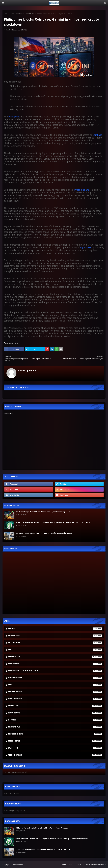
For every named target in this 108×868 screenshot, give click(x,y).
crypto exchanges (83, 190)
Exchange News (55, 699)
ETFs (55, 685)
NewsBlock (19, 865)
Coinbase (97, 135)
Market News (55, 727)
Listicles (55, 720)
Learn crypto (55, 713)
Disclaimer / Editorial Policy (96, 865)
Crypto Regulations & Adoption (55, 671)
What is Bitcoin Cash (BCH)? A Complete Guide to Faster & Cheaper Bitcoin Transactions (53, 522)
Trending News (55, 755)
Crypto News (55, 664)
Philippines (14, 117)
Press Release (55, 741)
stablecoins (55, 748)
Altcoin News (55, 636)
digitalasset (86, 247)
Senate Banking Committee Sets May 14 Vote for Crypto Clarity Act (44, 533)
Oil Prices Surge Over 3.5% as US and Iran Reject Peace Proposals (43, 512)
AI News (55, 629)
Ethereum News (55, 692)
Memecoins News (55, 734)
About (71, 865)
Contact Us (80, 865)
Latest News (14, 14)
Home (6, 14)
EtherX (8, 30)
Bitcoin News (55, 643)
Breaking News (55, 657)
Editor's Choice (55, 678)
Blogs (55, 650)
